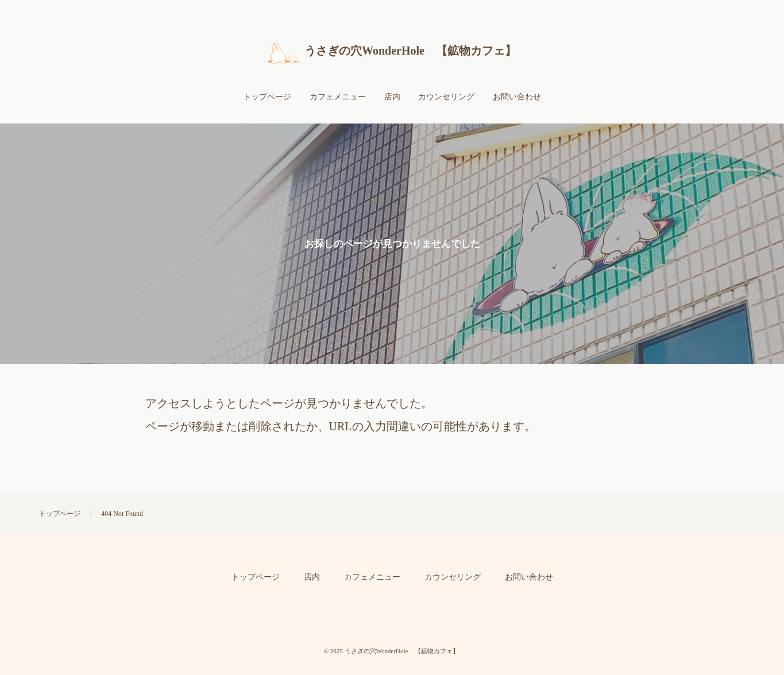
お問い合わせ (529, 577)
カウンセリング (453, 577)
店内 (312, 577)
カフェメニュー (372, 577)
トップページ (60, 514)
